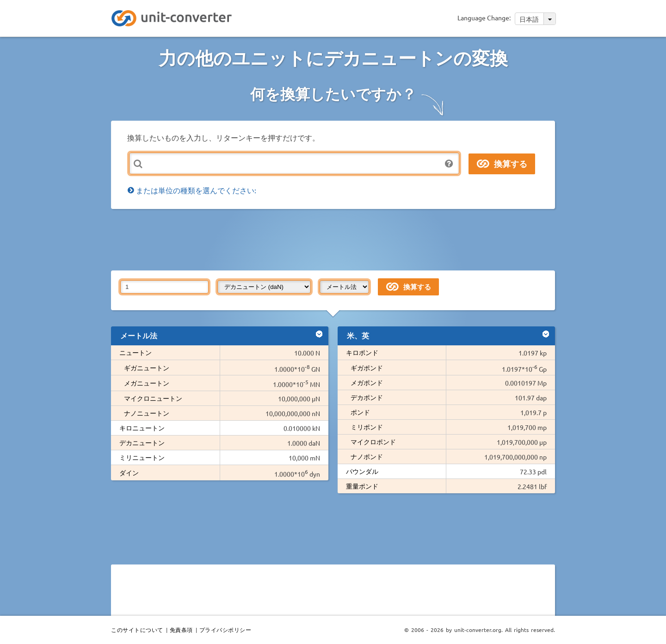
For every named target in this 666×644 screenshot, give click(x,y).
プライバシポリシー (225, 630)
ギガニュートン (147, 368)
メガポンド (367, 382)
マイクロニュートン (153, 398)
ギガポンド (367, 368)
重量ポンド (362, 486)
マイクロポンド (373, 442)
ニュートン (136, 352)
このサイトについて (137, 630)
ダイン (129, 472)
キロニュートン (142, 428)
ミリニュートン (142, 457)
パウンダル (362, 471)
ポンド (360, 412)
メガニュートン (147, 383)
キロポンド (362, 352)
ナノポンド (367, 456)
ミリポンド (367, 427)
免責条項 (181, 630)
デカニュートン (142, 442)
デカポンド (367, 397)
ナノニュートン (147, 413)
